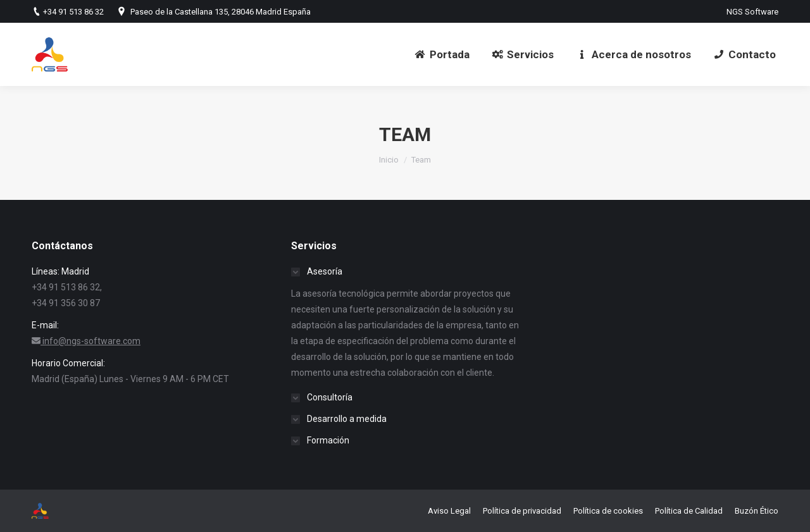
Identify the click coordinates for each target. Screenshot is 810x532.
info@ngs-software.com (91, 341)
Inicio (389, 160)
